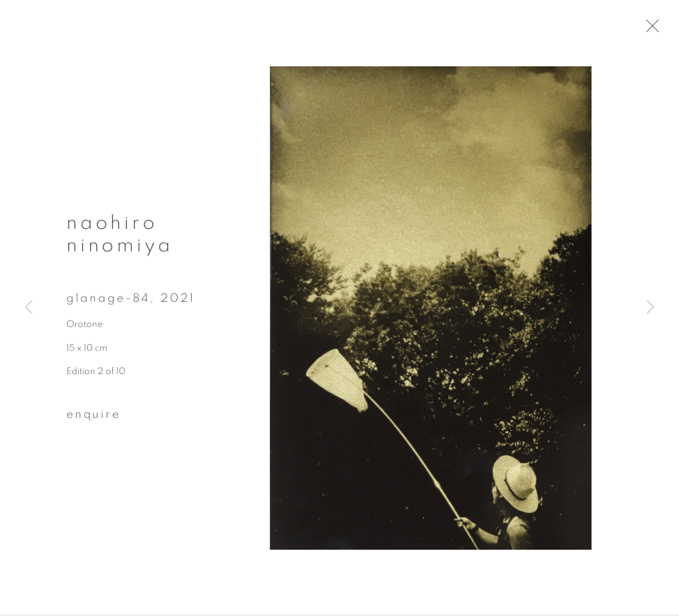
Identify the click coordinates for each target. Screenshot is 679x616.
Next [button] (650, 308)
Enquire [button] (93, 419)
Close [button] (660, 30)
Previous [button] (29, 308)
